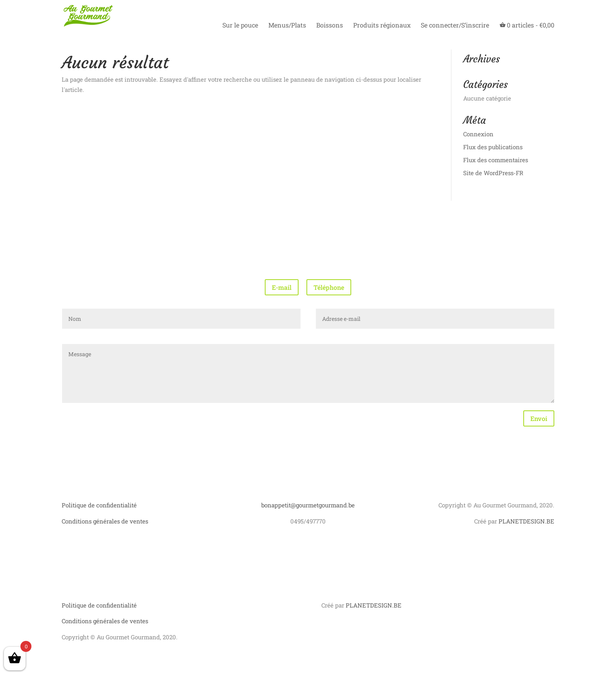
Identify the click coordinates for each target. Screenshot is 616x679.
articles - (527, 25)
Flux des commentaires (496, 160)
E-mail (282, 287)
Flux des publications (493, 147)
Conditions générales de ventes (105, 521)
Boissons (330, 26)
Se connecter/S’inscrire (455, 26)
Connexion (478, 134)
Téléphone (329, 287)
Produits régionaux (382, 26)
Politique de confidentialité (99, 505)
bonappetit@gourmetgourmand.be (308, 505)
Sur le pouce (240, 26)
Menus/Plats (287, 26)
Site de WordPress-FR (493, 173)
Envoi (539, 418)
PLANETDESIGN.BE (526, 521)
